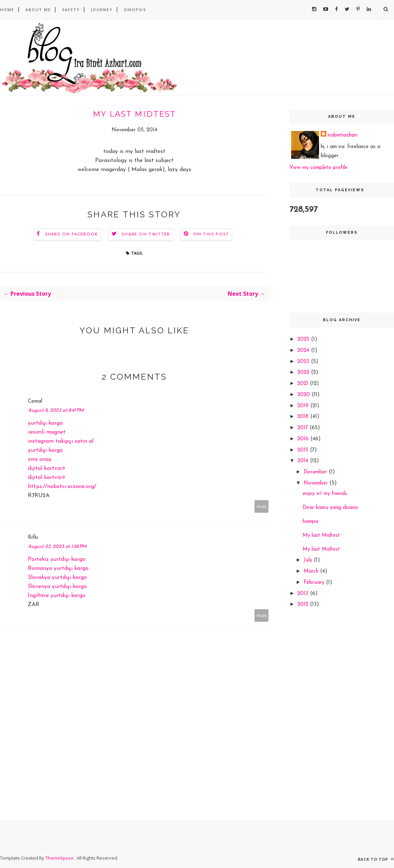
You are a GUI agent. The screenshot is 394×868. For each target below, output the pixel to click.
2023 (304, 362)
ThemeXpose (60, 858)
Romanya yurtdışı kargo (58, 568)
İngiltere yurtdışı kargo (57, 596)
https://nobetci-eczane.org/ (62, 487)
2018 (304, 417)
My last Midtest (321, 536)
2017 (304, 428)
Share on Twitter (146, 234)
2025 (304, 339)
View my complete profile (319, 168)
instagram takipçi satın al (61, 441)
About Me (38, 10)
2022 (304, 373)
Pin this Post (211, 234)
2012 (304, 604)
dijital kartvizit (47, 468)
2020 (305, 395)
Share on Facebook (71, 234)
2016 (304, 439)
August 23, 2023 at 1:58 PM (57, 547)
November (317, 483)
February (315, 583)
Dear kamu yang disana (330, 508)
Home (7, 10)
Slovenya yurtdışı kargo (57, 587)
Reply (262, 506)
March (312, 571)
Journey (102, 10)
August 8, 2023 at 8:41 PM (56, 410)
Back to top (376, 859)
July (309, 560)
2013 (304, 594)
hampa (310, 522)
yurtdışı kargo (45, 423)
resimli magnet (47, 432)
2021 (304, 384)
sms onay (40, 459)
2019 (304, 406)
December (316, 472)
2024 (304, 351)
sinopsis (135, 10)
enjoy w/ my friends (325, 494)
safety (71, 10)
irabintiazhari (343, 135)
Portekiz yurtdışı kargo (57, 559)
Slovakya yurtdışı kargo (57, 578)
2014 (304, 461)
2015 (304, 450)
